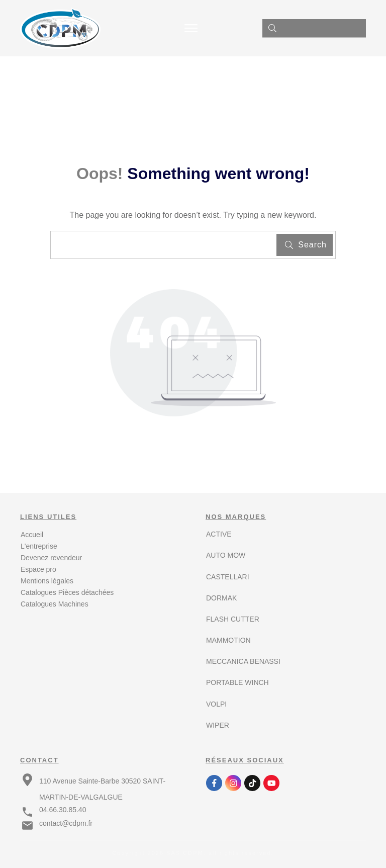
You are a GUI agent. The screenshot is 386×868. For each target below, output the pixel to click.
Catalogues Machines (55, 604)
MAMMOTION (228, 640)
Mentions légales (47, 581)
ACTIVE (219, 534)
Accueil (32, 535)
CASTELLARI (228, 577)
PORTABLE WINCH (237, 682)
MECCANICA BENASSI (243, 661)
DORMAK (221, 598)
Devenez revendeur (51, 558)
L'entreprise (39, 546)
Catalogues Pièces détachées (67, 592)
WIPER (218, 725)
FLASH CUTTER (233, 619)
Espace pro (38, 569)
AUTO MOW (226, 555)
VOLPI (216, 704)
